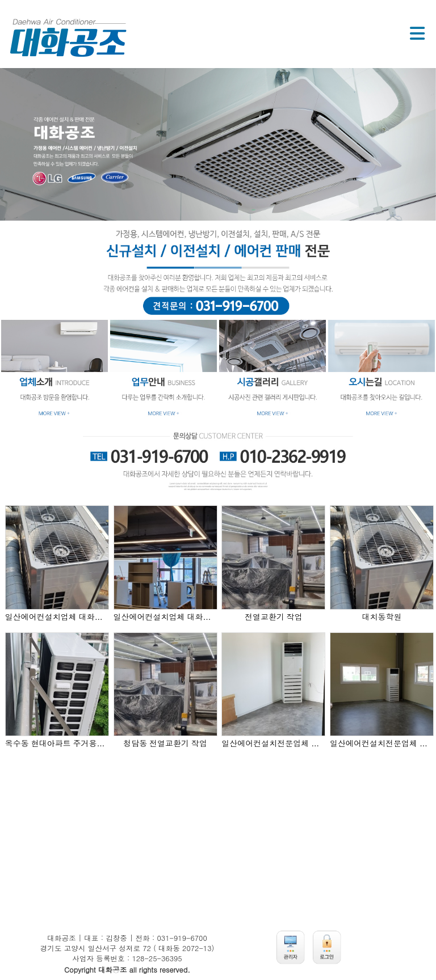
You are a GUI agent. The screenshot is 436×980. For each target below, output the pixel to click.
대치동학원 (382, 617)
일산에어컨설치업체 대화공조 (57, 617)
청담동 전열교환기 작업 (165, 744)
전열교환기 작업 (274, 617)
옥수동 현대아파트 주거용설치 (57, 744)
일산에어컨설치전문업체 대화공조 (273, 744)
